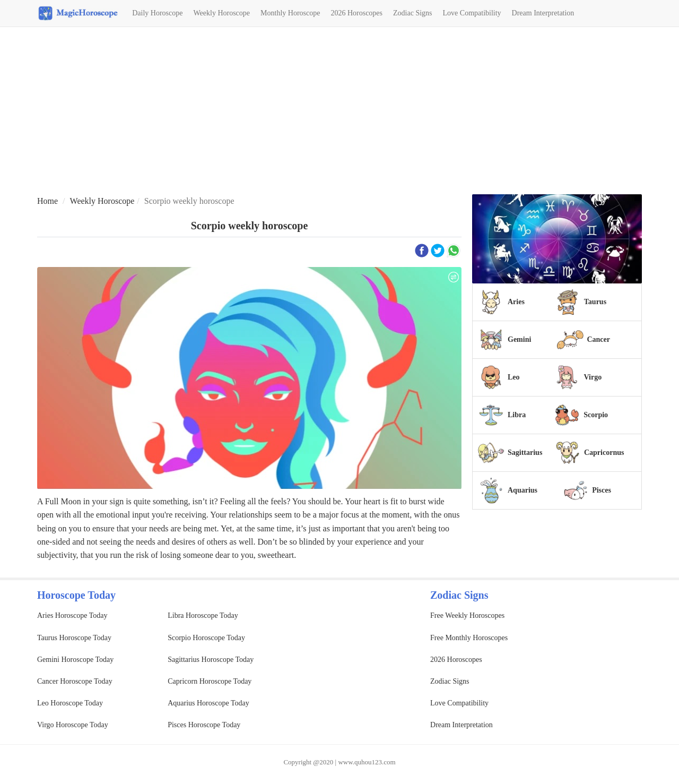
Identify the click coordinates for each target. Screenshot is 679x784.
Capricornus (604, 453)
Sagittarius (525, 453)
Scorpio (596, 415)
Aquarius (523, 490)
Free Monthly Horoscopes (469, 638)
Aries (516, 302)
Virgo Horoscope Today (73, 725)
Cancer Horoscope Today (75, 681)
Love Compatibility (472, 13)
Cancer (598, 339)
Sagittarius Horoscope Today (211, 660)
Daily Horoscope (157, 13)
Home (47, 201)
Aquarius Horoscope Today (208, 703)
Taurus (595, 302)
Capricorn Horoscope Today (210, 681)
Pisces (602, 490)
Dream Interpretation (543, 13)
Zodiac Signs (413, 13)
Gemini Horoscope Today (75, 660)
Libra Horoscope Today (203, 615)
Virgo (593, 377)
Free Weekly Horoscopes (467, 615)
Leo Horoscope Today (70, 703)
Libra (517, 415)
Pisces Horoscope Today (204, 725)
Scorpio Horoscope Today (206, 638)
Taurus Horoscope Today (74, 638)
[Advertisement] (339, 112)
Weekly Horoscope (221, 13)
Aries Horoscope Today (72, 615)
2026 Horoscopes (356, 13)
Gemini (519, 339)
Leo (514, 377)
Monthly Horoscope (290, 13)
